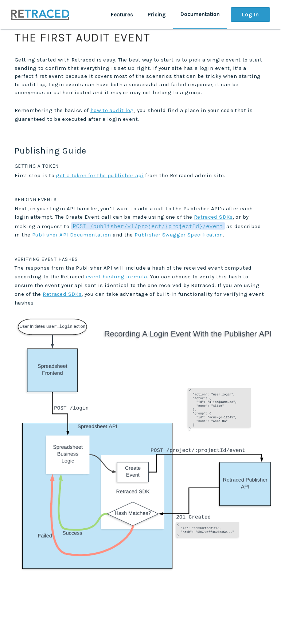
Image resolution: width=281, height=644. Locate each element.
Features (122, 15)
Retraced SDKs (213, 217)
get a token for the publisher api (99, 175)
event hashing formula (117, 277)
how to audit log (112, 110)
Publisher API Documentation (72, 235)
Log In (250, 15)
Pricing (157, 15)
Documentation (200, 14)
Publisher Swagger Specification (179, 235)
